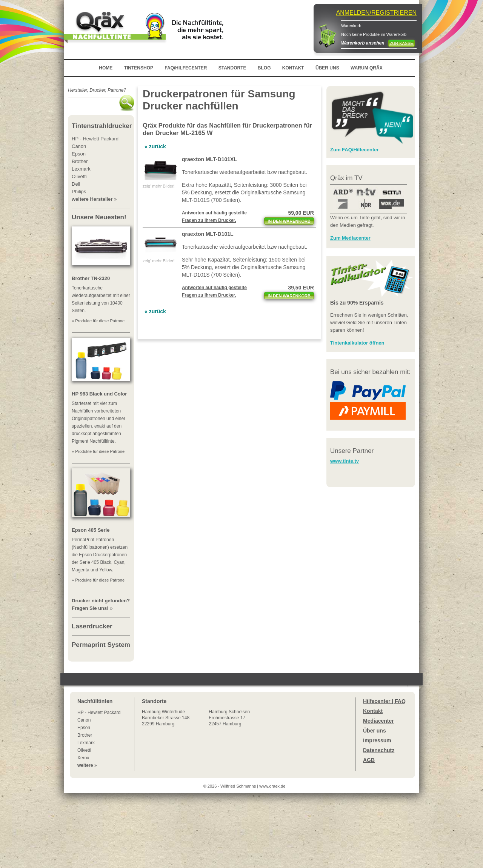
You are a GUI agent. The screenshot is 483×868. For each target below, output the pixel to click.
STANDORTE (232, 68)
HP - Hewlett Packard (99, 713)
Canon (84, 720)
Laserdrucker (92, 626)
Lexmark (86, 743)
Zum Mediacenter (350, 238)
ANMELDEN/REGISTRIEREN (376, 13)
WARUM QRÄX (367, 68)
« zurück (155, 146)
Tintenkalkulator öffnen (357, 343)
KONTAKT (293, 68)
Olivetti (84, 750)
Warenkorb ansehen (363, 43)
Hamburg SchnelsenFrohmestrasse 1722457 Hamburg (229, 718)
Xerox (83, 758)
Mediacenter (378, 721)
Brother (85, 735)
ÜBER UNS (327, 68)
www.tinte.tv (345, 461)
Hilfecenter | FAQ (384, 701)
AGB (369, 760)
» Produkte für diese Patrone (98, 321)
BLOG (264, 68)
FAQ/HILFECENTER (186, 68)
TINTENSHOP (139, 68)
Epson (84, 728)
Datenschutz (379, 750)
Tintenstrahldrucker (102, 126)
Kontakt (373, 711)
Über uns (375, 731)
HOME (106, 68)
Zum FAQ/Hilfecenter (355, 150)
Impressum (377, 740)
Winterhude (166, 718)
